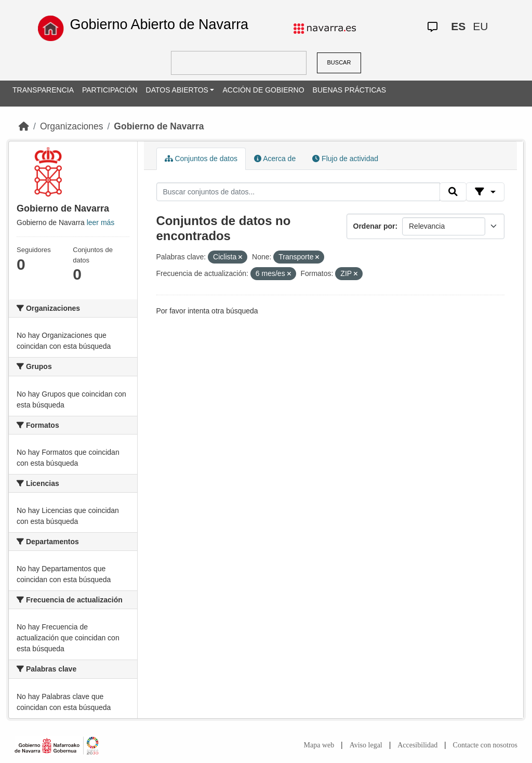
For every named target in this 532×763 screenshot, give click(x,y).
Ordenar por (374, 226)
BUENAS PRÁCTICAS (350, 90)
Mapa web (319, 745)
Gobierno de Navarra (159, 126)
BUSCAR (339, 62)
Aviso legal (366, 745)
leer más (101, 222)
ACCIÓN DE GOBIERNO (263, 90)
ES (458, 26)
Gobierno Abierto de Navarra (159, 24)
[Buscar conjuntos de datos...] (298, 192)
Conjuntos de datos (201, 159)
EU (480, 26)
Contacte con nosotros (485, 745)
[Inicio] (24, 126)
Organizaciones (72, 126)
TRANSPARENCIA (43, 90)
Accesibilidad (417, 745)
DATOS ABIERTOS (177, 90)
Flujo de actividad (345, 159)
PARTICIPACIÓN (110, 90)
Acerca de (275, 159)
